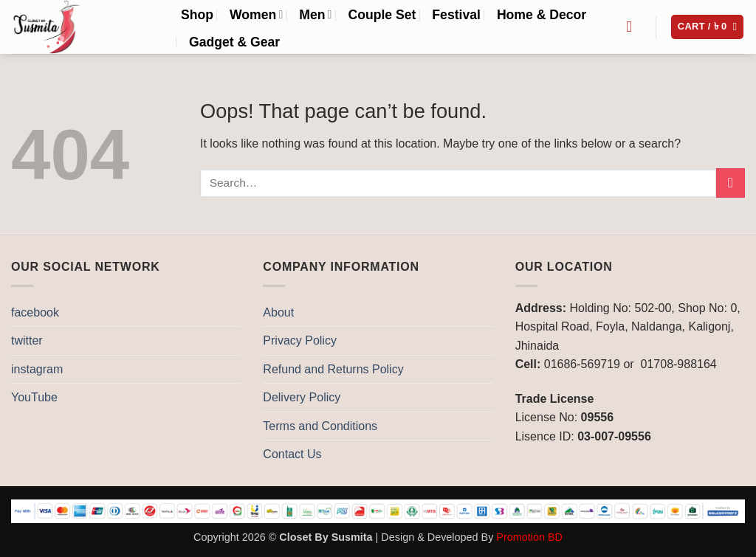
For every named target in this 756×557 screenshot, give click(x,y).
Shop (197, 15)
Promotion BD (529, 537)
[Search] (634, 27)
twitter (27, 340)
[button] (708, 27)
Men (315, 15)
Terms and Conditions (320, 426)
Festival (456, 15)
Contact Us (292, 454)
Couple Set (382, 15)
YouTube (34, 397)
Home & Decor (542, 15)
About (278, 312)
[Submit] (731, 183)
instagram (37, 369)
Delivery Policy (302, 397)
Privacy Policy (300, 340)
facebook (35, 312)
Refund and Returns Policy (333, 369)
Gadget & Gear (234, 42)
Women (256, 15)
